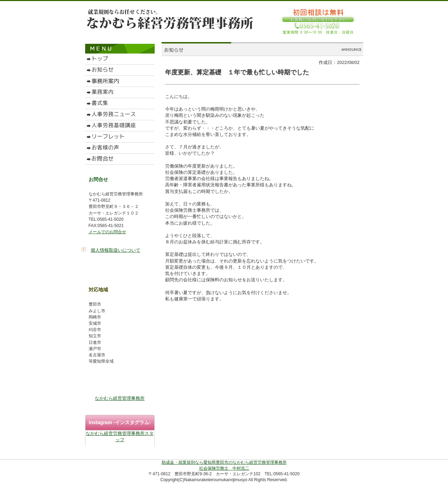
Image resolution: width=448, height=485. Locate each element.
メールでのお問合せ (107, 232)
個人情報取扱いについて (116, 250)
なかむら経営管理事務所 (120, 398)
